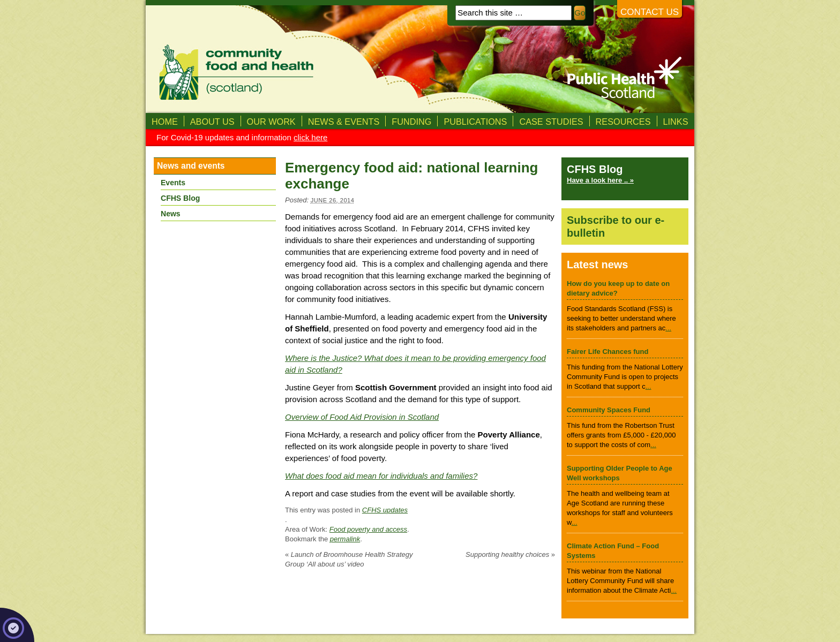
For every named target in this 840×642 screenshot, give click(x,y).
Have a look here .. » (600, 180)
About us (212, 122)
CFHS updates (385, 510)
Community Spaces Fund (609, 410)
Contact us (650, 12)
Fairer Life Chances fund (607, 352)
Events (173, 183)
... (668, 328)
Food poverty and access (368, 529)
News (171, 214)
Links (676, 122)
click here (310, 137)
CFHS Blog (180, 198)
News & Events (344, 122)
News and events (191, 166)
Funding (411, 122)
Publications (475, 122)
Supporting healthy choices (510, 554)
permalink (345, 539)
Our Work (271, 122)
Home (165, 122)
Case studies (551, 122)
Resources (623, 122)
